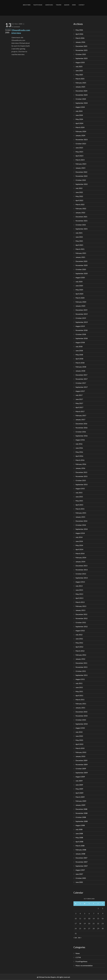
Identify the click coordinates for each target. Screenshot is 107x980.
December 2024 (81, 91)
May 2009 (79, 789)
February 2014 (81, 557)
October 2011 (81, 671)
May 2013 (79, 594)
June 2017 (79, 399)
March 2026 (80, 38)
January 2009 (80, 805)
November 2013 (82, 570)
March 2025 (80, 79)
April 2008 (79, 842)
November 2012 (82, 618)
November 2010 (82, 716)
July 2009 (79, 781)
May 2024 (79, 119)
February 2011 (81, 704)
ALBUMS (67, 5)
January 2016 (80, 468)
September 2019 (82, 322)
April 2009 (79, 793)
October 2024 (81, 99)
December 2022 (81, 172)
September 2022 (82, 184)
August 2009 (80, 777)
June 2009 (79, 785)
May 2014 (79, 545)
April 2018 (79, 359)
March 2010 (80, 748)
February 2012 (81, 655)
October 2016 (81, 432)
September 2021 (82, 229)
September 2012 (82, 626)
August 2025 (80, 62)
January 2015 (80, 517)
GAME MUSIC (49, 5)
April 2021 (79, 245)
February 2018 (81, 367)
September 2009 (82, 773)
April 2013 (79, 598)
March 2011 (80, 700)
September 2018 (82, 338)
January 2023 (80, 168)
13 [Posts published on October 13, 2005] (89, 918)
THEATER (59, 5)
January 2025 (80, 87)
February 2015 (81, 513)
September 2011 (82, 675)
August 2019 (80, 326)
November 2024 (82, 95)
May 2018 (79, 355)
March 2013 (80, 602)
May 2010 (79, 740)
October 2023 (81, 144)
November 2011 (82, 667)
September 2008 (82, 821)
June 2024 (79, 115)
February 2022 (81, 208)
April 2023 (79, 156)
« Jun (75, 937)
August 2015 (80, 488)
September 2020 (82, 273)
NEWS (74, 5)
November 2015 (82, 476)
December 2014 (81, 521)
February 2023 (81, 164)
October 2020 (81, 269)
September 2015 (82, 484)
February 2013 (81, 606)
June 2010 (79, 736)
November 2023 (82, 139)
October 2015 (81, 480)
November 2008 (82, 813)
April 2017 (79, 407)
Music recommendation (84, 965)
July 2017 (79, 395)
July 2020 (79, 282)
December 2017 (81, 375)
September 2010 (82, 724)
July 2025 (79, 66)
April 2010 (79, 744)
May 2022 (79, 196)
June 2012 (79, 639)
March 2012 (80, 651)
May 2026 (79, 30)
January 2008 (80, 854)
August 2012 (80, 631)
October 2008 (81, 817)
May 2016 (79, 452)
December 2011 (81, 663)
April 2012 (79, 647)
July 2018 (79, 346)
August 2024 (80, 107)
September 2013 (82, 578)
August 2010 (80, 728)
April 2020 (79, 294)
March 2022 (80, 204)
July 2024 (79, 111)
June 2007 (79, 874)
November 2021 (82, 221)
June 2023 (79, 148)
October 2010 (81, 720)
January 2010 (80, 756)
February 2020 (81, 302)
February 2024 (81, 131)
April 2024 (79, 123)
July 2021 (79, 233)
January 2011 (80, 708)
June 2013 (79, 590)
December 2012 (81, 614)
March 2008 (80, 846)
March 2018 (80, 363)
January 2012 (80, 659)
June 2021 (79, 237)
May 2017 (79, 403)
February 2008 (81, 850)
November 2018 (82, 330)
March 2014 (80, 553)
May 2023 (79, 152)
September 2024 (82, 103)
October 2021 (81, 225)
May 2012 (79, 643)
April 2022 (79, 200)
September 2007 (82, 866)
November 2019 (82, 314)
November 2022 (82, 176)
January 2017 (80, 420)
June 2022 (79, 192)
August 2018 (80, 342)
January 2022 (80, 213)
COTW (78, 957)
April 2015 (79, 505)
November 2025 (82, 50)
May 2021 (79, 241)
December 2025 (81, 46)
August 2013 (80, 582)
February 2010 (81, 752)
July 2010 (79, 732)
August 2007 (80, 870)
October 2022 (81, 180)
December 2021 (81, 217)
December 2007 (81, 858)
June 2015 (79, 497)
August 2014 (80, 533)
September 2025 (82, 58)
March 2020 (80, 298)
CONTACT (82, 5)
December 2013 (81, 566)
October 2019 (81, 318)
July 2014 (79, 537)
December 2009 (81, 760)
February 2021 (81, 253)
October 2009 (81, 769)
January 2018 (80, 371)
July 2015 (79, 493)
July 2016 (79, 444)
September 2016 (82, 436)
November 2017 (82, 379)
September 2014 (82, 529)
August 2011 (80, 679)
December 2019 (81, 310)
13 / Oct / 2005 (17, 24)
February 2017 (81, 415)
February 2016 (81, 464)
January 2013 (80, 610)
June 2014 (79, 541)
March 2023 (80, 160)
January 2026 (80, 42)
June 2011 (79, 687)
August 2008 (80, 825)
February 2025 (81, 83)
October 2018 (81, 334)
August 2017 (80, 391)
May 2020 (79, 290)
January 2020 (80, 306)
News (78, 953)
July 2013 (79, 586)
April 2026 (79, 34)
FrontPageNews (81, 961)
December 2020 (81, 261)
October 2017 (81, 383)
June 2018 (79, 351)
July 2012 (79, 635)
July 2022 (79, 188)
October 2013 (81, 574)
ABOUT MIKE (27, 5)
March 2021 (80, 249)
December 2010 (81, 712)
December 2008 (81, 809)
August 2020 (80, 277)
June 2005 (79, 882)
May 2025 (79, 75)
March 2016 (80, 460)
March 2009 (80, 797)
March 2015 (80, 509)
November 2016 (82, 428)
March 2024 (80, 127)
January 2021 (80, 257)
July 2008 (79, 829)
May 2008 (79, 837)
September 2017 (82, 387)
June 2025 (79, 70)
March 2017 (80, 411)
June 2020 (79, 286)
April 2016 (79, 456)
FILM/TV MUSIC (38, 5)
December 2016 (81, 424)
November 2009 (82, 764)
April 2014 (79, 549)
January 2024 (80, 135)
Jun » (80, 937)
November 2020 (82, 265)
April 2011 (79, 695)
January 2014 (80, 562)
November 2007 (82, 862)
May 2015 (79, 501)
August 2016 (80, 440)
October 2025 (81, 54)
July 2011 (79, 683)
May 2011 (79, 691)
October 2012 (81, 622)
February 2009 (81, 801)
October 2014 (81, 525)
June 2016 (79, 448)
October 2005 (81, 878)
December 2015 (81, 472)
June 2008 (79, 833)
